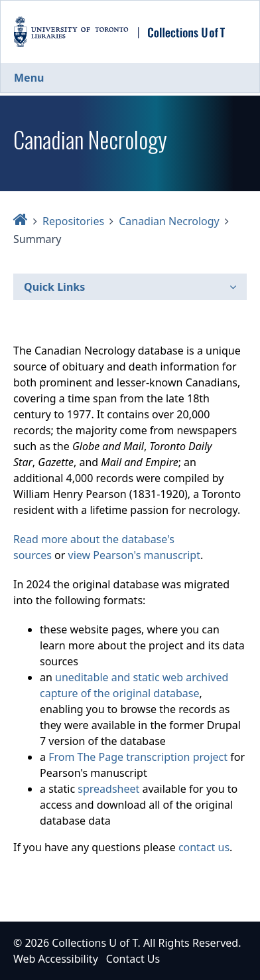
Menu (29, 78)
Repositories (73, 221)
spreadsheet (108, 789)
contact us (204, 847)
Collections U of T (95, 943)
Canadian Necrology (169, 221)
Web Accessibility (56, 959)
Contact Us (133, 959)
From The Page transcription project (138, 757)
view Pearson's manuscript (134, 555)
